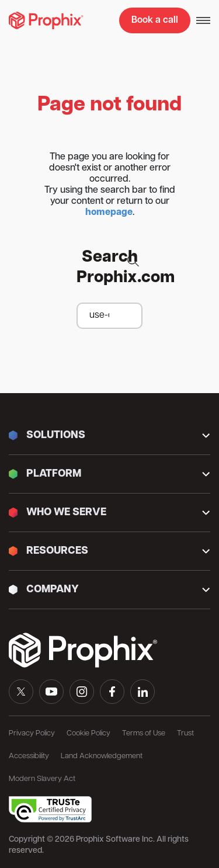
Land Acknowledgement (102, 756)
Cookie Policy (88, 733)
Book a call (155, 20)
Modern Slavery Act (42, 779)
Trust (185, 733)
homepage (109, 213)
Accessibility (29, 756)
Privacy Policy (32, 733)
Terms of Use (144, 733)
